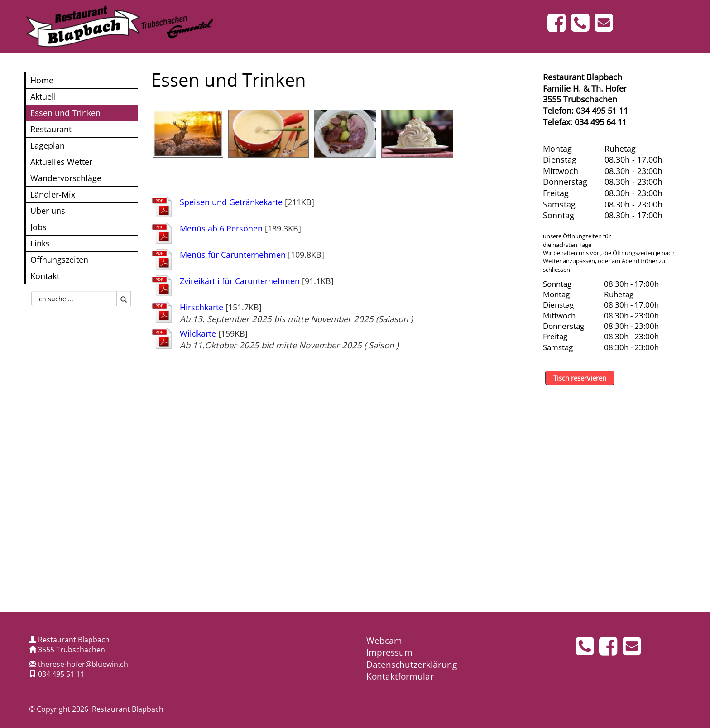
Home (42, 80)
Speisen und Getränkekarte (231, 202)
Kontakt (45, 276)
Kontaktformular (400, 676)
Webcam (384, 641)
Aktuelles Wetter (61, 162)
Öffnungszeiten (59, 259)
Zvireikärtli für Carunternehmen (240, 281)
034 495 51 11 (61, 674)
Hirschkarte (201, 307)
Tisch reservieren (580, 378)
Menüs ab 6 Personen (221, 228)
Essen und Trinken (65, 113)
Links (40, 243)
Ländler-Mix (53, 194)
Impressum (389, 652)
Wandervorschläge (66, 178)
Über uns (48, 210)
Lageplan (48, 145)
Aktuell (43, 96)
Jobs (38, 227)
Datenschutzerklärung (412, 665)
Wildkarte (198, 333)
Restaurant (51, 129)
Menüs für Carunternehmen (233, 254)
